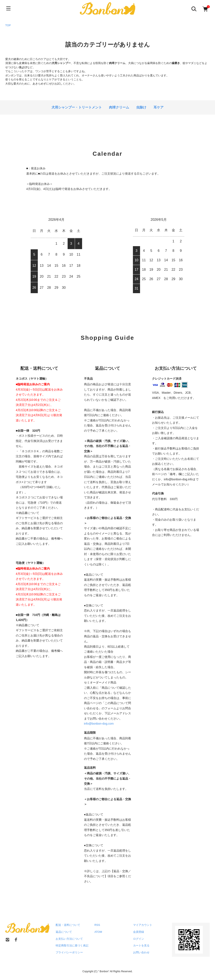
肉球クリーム (119, 107)
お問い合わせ (141, 952)
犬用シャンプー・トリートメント (77, 107)
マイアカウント (143, 925)
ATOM (98, 932)
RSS (97, 925)
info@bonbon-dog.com (99, 724)
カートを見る (141, 945)
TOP (8, 25)
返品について (64, 932)
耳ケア (159, 107)
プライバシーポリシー (69, 952)
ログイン (139, 939)
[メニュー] (8, 8)
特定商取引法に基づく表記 (72, 945)
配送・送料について (68, 925)
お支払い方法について (69, 939)
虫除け (141, 107)
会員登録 (139, 932)
